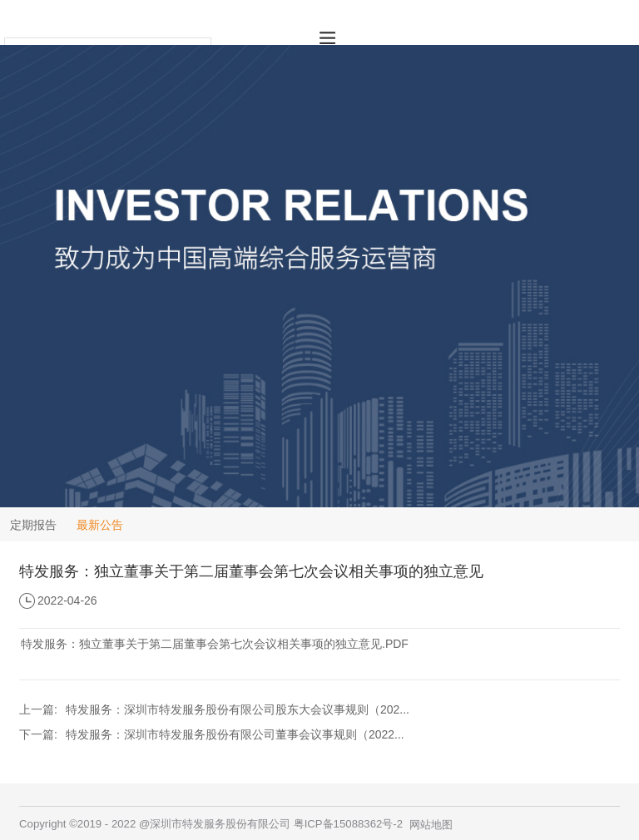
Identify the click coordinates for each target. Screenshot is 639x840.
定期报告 (33, 525)
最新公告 (100, 525)
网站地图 (431, 825)
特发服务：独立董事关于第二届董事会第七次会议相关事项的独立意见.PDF (215, 644)
